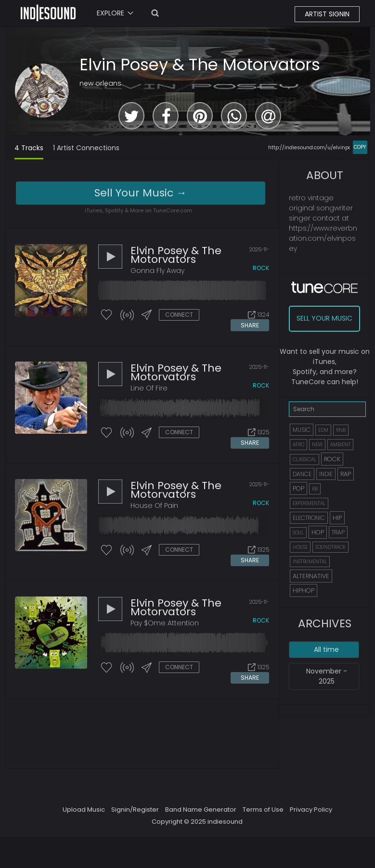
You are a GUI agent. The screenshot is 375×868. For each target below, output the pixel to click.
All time (326, 649)
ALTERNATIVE (311, 576)
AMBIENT (340, 445)
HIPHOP (304, 590)
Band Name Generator (201, 808)
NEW (317, 445)
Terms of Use (263, 808)
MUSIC (302, 430)
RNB (341, 430)
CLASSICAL (304, 460)
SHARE (250, 325)
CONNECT (179, 315)
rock (261, 268)
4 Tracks (29, 148)
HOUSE (300, 547)
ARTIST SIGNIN (327, 14)
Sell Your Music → (141, 193)
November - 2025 (327, 676)
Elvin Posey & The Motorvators (200, 65)
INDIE (326, 474)
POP (298, 488)
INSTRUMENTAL (310, 562)
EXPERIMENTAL (309, 503)
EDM (323, 430)
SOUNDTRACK (330, 547)
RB (315, 489)
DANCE (302, 474)
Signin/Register (135, 808)
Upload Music (84, 808)
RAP (346, 474)
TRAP (338, 532)
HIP (337, 518)
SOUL (298, 533)
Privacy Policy (311, 808)
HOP (318, 532)
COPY (360, 147)
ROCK (332, 459)
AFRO (298, 445)
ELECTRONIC (309, 518)
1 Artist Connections (86, 148)
